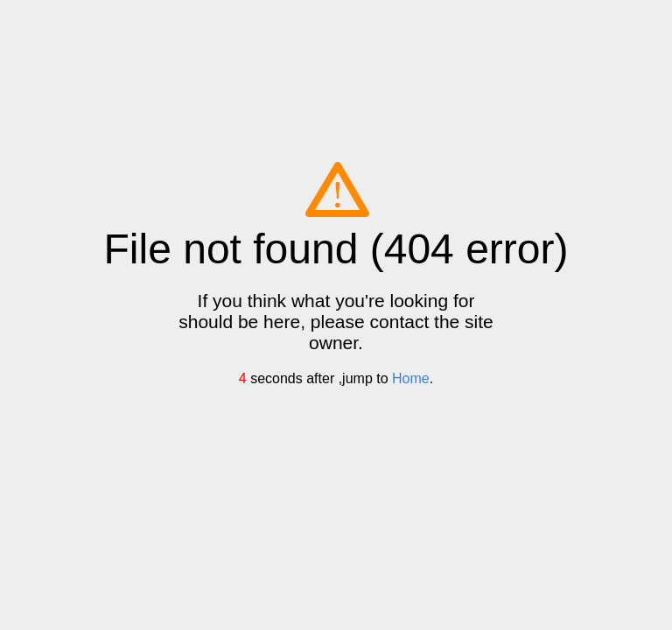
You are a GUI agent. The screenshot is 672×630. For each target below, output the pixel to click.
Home (411, 378)
